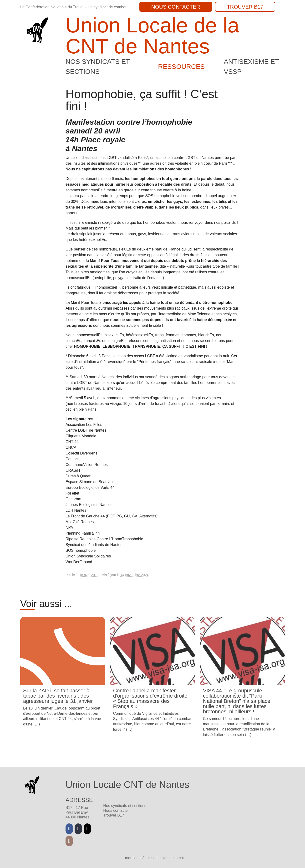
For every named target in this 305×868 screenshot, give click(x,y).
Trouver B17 (245, 7)
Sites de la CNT (172, 858)
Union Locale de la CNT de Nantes (152, 36)
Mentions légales (140, 858)
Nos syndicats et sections (125, 806)
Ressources (181, 67)
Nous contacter (176, 7)
